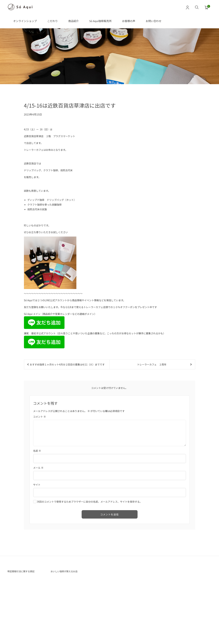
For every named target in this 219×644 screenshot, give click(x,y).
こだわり (52, 21)
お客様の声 (129, 21)
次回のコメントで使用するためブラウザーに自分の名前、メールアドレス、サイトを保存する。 (89, 551)
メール (38, 517)
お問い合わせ (153, 21)
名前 (37, 500)
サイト (37, 534)
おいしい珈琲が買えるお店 (67, 621)
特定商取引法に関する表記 (24, 621)
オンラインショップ (25, 21)
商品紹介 (73, 21)
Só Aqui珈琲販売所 (100, 21)
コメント (40, 466)
